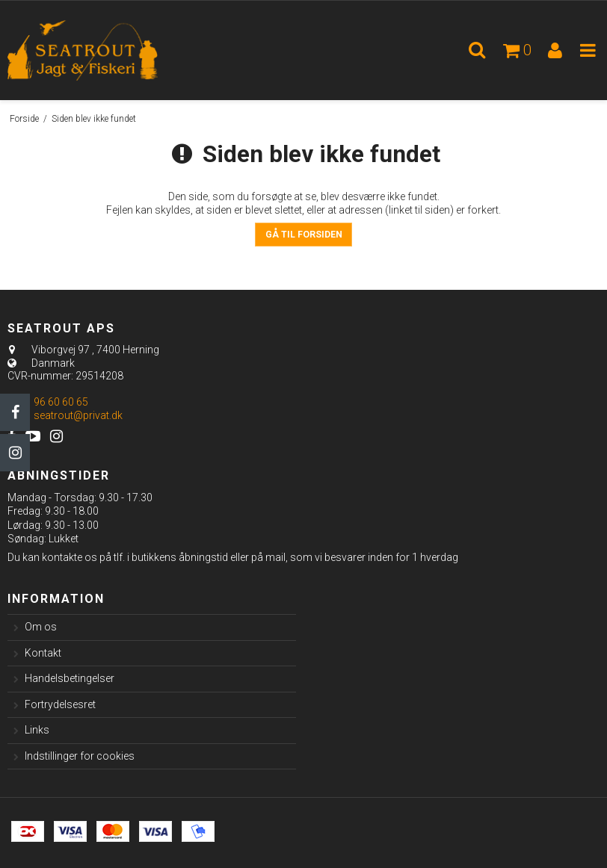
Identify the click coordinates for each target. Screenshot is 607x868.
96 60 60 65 (48, 402)
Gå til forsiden (304, 235)
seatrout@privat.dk (78, 415)
